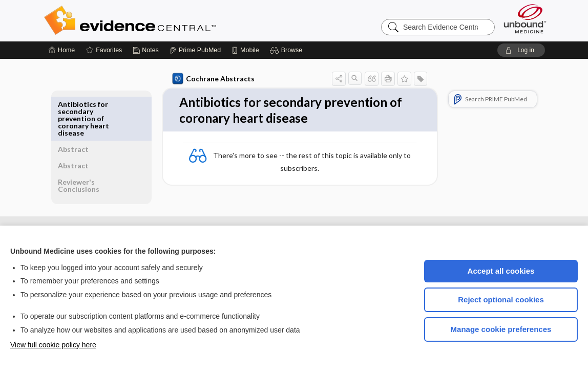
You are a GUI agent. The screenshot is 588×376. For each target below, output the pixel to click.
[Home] (62, 50)
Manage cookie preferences (501, 329)
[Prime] (195, 50)
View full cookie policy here (53, 345)
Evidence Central (171, 20)
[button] (288, 50)
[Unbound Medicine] (525, 19)
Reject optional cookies (501, 300)
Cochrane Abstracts (212, 79)
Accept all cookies (501, 271)
